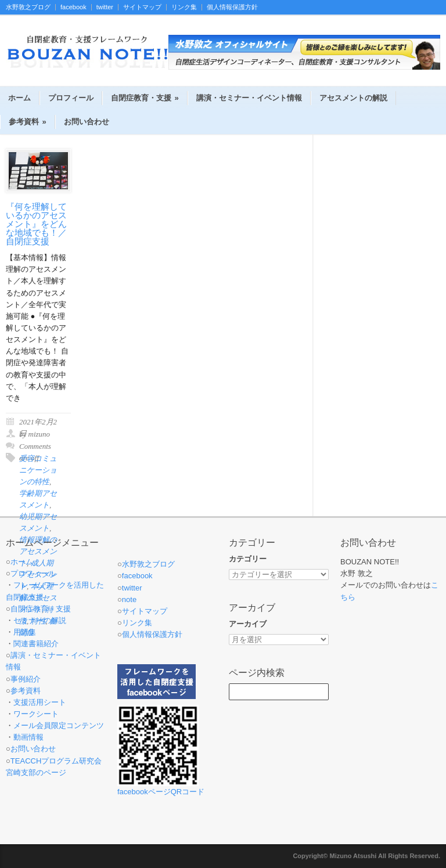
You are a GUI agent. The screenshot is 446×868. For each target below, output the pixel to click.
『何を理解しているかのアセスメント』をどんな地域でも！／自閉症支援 (36, 224)
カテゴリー (248, 559)
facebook (73, 7)
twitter (105, 7)
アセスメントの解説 (353, 98)
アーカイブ (248, 624)
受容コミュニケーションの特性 (38, 470)
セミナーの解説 (40, 620)
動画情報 (28, 737)
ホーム (19, 98)
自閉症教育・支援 (145, 98)
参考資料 (28, 122)
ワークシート (36, 714)
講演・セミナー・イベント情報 (249, 98)
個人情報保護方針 (232, 7)
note (129, 599)
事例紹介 (26, 679)
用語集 (25, 632)
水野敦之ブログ (28, 7)
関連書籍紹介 (36, 644)
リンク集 (184, 7)
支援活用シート (40, 702)
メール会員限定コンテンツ (59, 725)
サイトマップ (142, 7)
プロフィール (71, 98)
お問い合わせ (87, 122)
